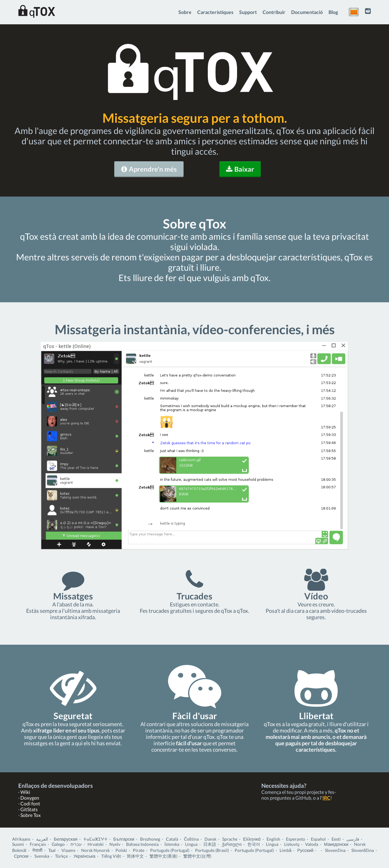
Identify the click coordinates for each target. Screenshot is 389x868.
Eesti (336, 839)
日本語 (210, 844)
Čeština (191, 839)
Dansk (210, 839)
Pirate (139, 850)
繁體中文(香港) (164, 856)
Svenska (42, 856)
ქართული (232, 844)
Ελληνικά (252, 839)
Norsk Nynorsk (95, 850)
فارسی (353, 839)
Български (124, 839)
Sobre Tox (31, 815)
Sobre (185, 12)
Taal (52, 850)
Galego (58, 844)
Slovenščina (363, 850)
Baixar (240, 169)
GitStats (29, 809)
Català (172, 839)
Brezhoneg (150, 839)
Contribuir (274, 12)
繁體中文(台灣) (197, 856)
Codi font (30, 803)
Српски (21, 856)
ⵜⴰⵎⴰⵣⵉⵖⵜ (95, 839)
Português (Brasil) (212, 850)
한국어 (254, 844)
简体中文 (135, 856)
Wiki (25, 792)
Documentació (307, 12)
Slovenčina (335, 850)
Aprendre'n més (149, 169)
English (273, 839)
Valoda (312, 844)
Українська (84, 856)
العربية (42, 839)
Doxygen (30, 798)
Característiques (215, 12)
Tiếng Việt (111, 856)
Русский (305, 850)
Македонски (336, 844)
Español (318, 839)
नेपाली (37, 850)
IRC (326, 798)
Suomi (18, 844)
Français (38, 844)
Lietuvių (292, 844)
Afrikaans (21, 839)
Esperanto (296, 839)
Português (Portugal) (170, 850)
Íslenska (172, 844)
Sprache (230, 839)
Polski (121, 850)
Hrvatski (96, 844)
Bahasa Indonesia (142, 844)
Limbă (286, 850)
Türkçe (61, 856)
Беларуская (66, 839)
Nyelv (115, 844)
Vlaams (68, 850)
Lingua (191, 844)
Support (248, 12)
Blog (333, 12)
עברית (76, 844)
